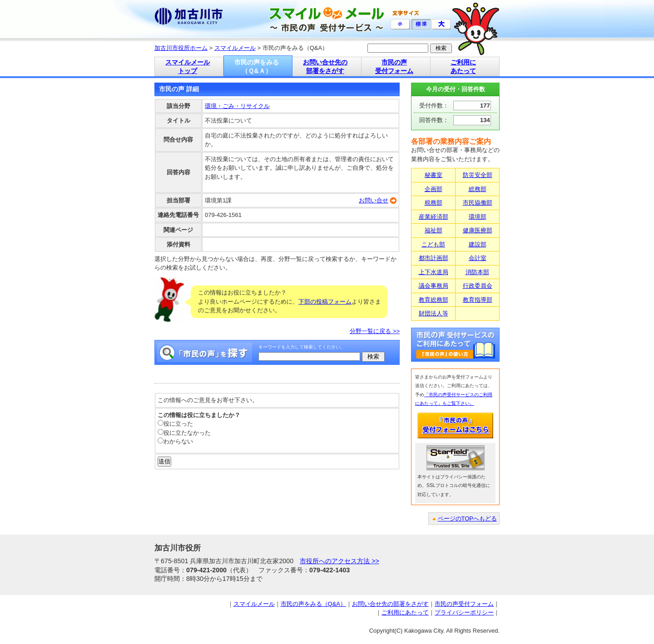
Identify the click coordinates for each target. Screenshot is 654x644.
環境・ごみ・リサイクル (237, 106)
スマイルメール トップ (188, 66)
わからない (175, 441)
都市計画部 (434, 258)
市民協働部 (478, 203)
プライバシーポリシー (464, 612)
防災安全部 (478, 175)
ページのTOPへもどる (468, 519)
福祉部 (434, 230)
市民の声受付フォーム (464, 604)
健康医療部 (478, 230)
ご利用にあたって (405, 612)
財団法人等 (434, 313)
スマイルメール (235, 48)
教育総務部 (434, 300)
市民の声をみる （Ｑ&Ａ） (257, 66)
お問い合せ (374, 200)
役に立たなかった (184, 433)
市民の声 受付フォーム (394, 66)
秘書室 (434, 175)
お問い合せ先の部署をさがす (390, 604)
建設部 (478, 244)
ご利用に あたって (463, 66)
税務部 (434, 203)
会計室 (478, 258)
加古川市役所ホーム (181, 48)
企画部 (434, 189)
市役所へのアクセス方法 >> (339, 561)
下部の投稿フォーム (325, 302)
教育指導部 (478, 300)
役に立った (175, 424)
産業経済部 (434, 217)
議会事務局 (434, 286)
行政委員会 (478, 286)
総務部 (478, 189)
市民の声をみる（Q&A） (313, 604)
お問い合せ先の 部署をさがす (325, 66)
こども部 (433, 244)
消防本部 (477, 272)
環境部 (478, 217)
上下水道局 (434, 272)
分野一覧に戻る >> (375, 331)
